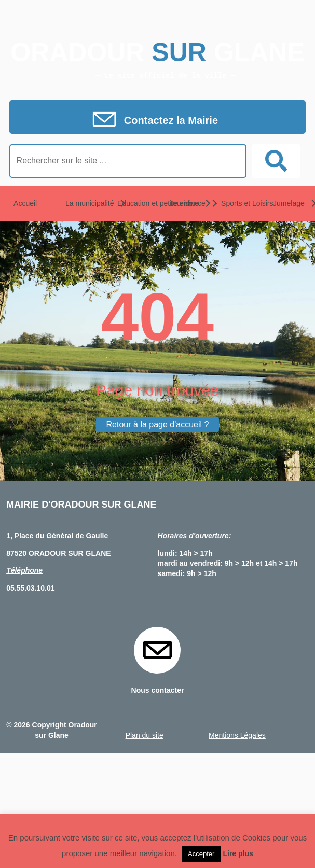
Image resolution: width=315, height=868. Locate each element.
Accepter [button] (201, 854)
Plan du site (145, 735)
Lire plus (238, 853)
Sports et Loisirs (237, 203)
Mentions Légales (237, 735)
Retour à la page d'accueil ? (158, 424)
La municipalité (81, 203)
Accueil (25, 203)
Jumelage (289, 203)
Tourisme (184, 203)
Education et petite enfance (133, 203)
